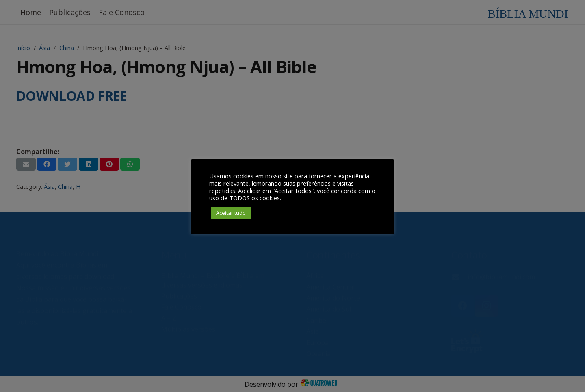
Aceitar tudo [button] (231, 213)
